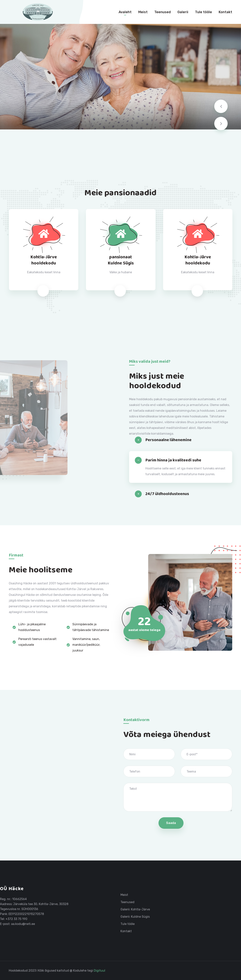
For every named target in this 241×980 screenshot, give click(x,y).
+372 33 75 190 (16, 919)
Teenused (163, 12)
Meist (143, 12)
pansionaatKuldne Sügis (121, 260)
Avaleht (125, 12)
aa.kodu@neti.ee (23, 924)
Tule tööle (203, 12)
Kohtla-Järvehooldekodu (44, 260)
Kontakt (225, 12)
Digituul (99, 971)
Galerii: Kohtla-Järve (135, 909)
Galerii (183, 12)
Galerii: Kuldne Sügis (135, 917)
